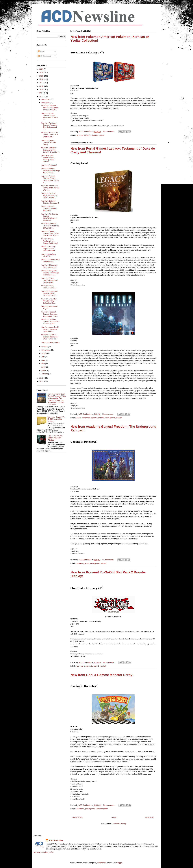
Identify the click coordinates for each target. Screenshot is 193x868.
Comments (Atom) (119, 824)
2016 (42, 86)
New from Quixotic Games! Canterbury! (50, 202)
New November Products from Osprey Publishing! (49, 241)
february (80, 135)
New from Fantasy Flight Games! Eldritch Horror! (48, 249)
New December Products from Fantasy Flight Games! (48, 159)
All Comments (45, 56)
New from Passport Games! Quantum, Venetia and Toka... (49, 314)
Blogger (119, 863)
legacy (93, 418)
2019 (42, 76)
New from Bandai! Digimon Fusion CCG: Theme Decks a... (50, 179)
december (86, 418)
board (79, 418)
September (46, 350)
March (44, 370)
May (43, 364)
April (43, 367)
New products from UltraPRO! (48, 255)
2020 (42, 72)
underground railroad (98, 563)
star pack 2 (95, 666)
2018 (42, 79)
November (46, 103)
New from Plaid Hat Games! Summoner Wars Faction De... (50, 337)
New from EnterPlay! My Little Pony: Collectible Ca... (49, 301)
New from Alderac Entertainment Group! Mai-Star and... (50, 171)
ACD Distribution (56, 840)
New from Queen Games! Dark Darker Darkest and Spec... (50, 233)
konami (87, 666)
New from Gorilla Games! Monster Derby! (102, 675)
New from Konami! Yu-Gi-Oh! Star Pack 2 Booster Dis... (50, 135)
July (43, 357)
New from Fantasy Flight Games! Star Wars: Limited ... (49, 195)
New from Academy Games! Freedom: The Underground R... (49, 126)
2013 (42, 96)
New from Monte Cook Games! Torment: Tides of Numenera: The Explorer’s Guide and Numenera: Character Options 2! (57, 399)
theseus (119, 418)
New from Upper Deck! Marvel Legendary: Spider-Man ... (50, 329)
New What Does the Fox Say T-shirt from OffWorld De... (50, 226)
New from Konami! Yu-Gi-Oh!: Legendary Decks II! (56, 419)
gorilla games (90, 809)
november (100, 418)
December (46, 99)
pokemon (87, 135)
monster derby (102, 809)
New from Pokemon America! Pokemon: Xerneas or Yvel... (50, 108)
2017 (42, 83)
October (45, 347)
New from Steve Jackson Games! (49, 287)
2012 (42, 378)
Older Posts (150, 817)
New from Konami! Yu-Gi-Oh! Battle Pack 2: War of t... (50, 188)
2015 (42, 89)
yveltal (102, 135)
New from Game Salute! (50, 342)
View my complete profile (44, 852)
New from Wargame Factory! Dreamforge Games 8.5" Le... (50, 273)
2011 (42, 381)
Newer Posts (77, 817)
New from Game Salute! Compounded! (50, 261)
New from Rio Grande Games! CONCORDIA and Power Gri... (49, 217)
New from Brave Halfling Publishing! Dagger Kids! (49, 280)
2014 (42, 93)
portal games (110, 418)
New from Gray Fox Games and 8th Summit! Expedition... (50, 150)
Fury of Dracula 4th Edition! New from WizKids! (55, 438)
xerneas (95, 135)
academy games (83, 563)
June (44, 360)
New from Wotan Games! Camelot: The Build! (49, 209)
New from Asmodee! (49, 165)
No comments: (109, 132)
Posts (41, 51)
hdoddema (102, 863)
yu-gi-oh (103, 666)
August (44, 353)
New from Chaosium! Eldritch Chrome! (49, 266)
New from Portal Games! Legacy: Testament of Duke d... (49, 116)
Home (114, 817)
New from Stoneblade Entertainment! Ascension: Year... (49, 293)
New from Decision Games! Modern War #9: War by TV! (50, 322)
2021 (42, 69)
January (45, 374)
